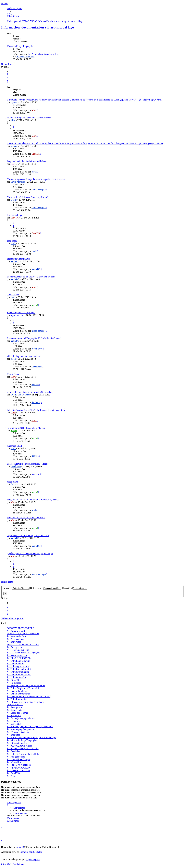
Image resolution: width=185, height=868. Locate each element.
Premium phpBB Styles (31, 852)
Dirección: (75, 588)
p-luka (34, 510)
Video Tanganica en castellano (21, 313)
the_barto (36, 402)
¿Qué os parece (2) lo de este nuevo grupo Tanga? (30, 553)
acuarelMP (36, 367)
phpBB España (33, 859)
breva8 (35, 305)
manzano (36, 474)
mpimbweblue (17, 315)
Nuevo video (13, 295)
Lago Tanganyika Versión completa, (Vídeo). (28, 464)
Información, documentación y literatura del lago (38, 27)
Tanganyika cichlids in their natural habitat (27, 161)
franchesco (16, 466)
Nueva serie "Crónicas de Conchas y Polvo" (27, 197)
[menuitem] (10, 14)
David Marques (18, 182)
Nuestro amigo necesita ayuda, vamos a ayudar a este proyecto (36, 179)
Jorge (13, 164)
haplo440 (15, 261)
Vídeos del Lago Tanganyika (20, 46)
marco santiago (39, 331)
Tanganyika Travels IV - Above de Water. (26, 518)
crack (34, 172)
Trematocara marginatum (19, 259)
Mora (34, 110)
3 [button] (8, 77)
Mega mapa (12, 482)
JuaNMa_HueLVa (25, 57)
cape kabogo (13, 241)
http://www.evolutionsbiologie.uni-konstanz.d (28, 536)
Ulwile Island (13, 374)
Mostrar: (17, 588)
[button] (7, 82)
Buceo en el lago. (15, 215)
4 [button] (8, 79)
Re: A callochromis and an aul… (43, 54)
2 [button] (8, 74)
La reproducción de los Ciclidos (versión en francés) (31, 277)
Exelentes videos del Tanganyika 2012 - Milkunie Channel (34, 338)
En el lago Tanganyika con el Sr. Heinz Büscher (29, 118)
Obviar (4, 4)
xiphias (14, 102)
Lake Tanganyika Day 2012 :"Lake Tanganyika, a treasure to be (36, 410)
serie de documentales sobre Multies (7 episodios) (30, 392)
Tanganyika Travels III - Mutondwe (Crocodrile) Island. (33, 500)
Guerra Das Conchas (20, 395)
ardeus (14, 200)
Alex (13, 120)
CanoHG (36, 154)
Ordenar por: (46, 588)
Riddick (35, 385)
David (13, 484)
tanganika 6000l (14, 446)
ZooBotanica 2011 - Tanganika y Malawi (26, 428)
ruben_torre (37, 349)
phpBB (21, 847)
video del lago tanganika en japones (23, 356)
